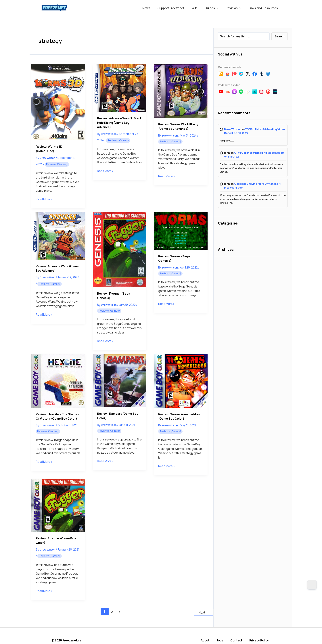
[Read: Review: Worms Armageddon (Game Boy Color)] (181, 381)
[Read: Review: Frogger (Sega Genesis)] (120, 249)
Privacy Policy (261, 640)
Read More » (44, 199)
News (154, 8)
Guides (215, 8)
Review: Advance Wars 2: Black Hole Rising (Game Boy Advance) (119, 123)
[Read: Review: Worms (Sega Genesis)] (181, 231)
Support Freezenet (178, 8)
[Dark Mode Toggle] (312, 585)
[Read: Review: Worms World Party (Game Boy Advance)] (181, 91)
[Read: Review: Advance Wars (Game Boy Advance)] (58, 236)
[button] (220, 8)
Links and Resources (264, 8)
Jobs (222, 640)
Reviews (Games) (57, 164)
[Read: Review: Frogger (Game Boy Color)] (58, 505)
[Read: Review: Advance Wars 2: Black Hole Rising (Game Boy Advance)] (120, 88)
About (207, 640)
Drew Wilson (232, 129)
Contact (238, 640)
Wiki (200, 8)
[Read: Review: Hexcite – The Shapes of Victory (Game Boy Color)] (58, 381)
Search (280, 36)
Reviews (236, 8)
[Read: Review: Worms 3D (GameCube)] (58, 102)
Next (203, 612)
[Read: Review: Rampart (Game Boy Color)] (120, 380)
